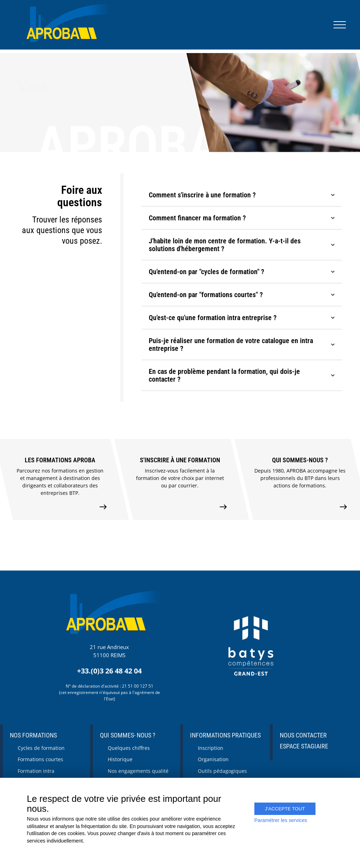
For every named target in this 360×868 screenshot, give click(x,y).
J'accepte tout (285, 809)
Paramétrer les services (281, 820)
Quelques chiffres (129, 748)
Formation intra (36, 771)
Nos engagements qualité (138, 771)
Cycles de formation (41, 748)
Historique (120, 759)
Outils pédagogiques (222, 771)
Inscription (211, 748)
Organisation (213, 759)
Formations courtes (40, 759)
